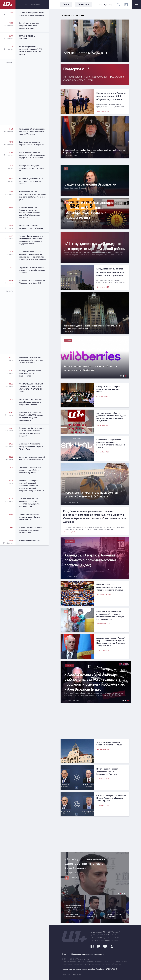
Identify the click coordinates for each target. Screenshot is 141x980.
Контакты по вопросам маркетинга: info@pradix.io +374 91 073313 (89, 969)
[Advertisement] (32, 92)
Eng (111, 5)
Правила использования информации (87, 954)
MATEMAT (77, 974)
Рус (106, 5)
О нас (64, 954)
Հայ (101, 5)
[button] (120, 376)
